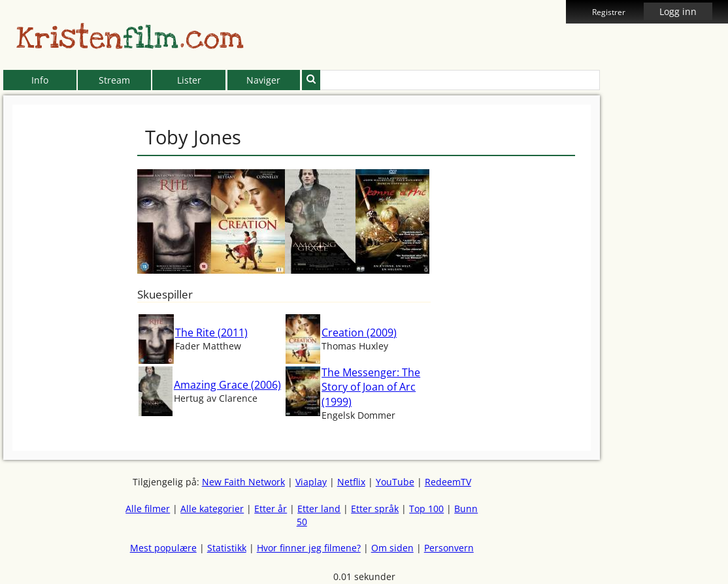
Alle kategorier (212, 509)
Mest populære (163, 548)
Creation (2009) (359, 333)
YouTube (395, 482)
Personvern (449, 548)
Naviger (263, 80)
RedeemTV (448, 482)
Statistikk (227, 548)
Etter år (271, 509)
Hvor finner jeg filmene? (309, 548)
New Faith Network (243, 482)
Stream (114, 80)
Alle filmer (148, 509)
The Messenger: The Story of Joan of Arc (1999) (371, 387)
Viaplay (311, 482)
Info (40, 80)
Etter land (319, 509)
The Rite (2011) (211, 333)
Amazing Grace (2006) (227, 385)
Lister (189, 80)
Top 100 (426, 509)
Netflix (351, 482)
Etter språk (375, 509)
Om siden (392, 548)
